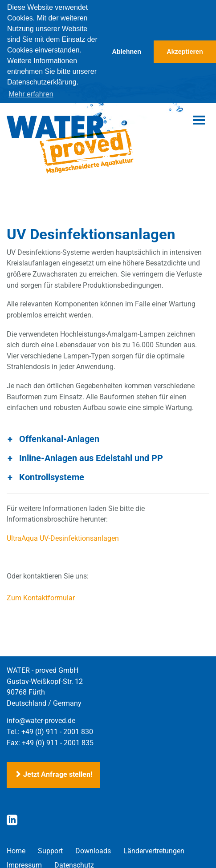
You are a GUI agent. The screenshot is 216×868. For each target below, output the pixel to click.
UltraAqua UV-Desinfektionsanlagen (63, 537)
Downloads (93, 850)
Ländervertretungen (154, 850)
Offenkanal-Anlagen (59, 438)
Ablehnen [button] (127, 52)
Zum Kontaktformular (41, 597)
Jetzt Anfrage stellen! (53, 774)
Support (50, 850)
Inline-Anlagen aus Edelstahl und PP (91, 457)
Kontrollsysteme (52, 476)
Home (16, 850)
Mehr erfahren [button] (31, 94)
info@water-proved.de (41, 720)
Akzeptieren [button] (185, 52)
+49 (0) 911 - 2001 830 (57, 730)
